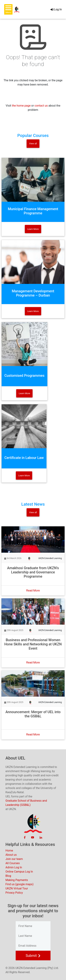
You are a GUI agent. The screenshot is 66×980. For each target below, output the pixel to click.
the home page (21, 106)
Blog (8, 876)
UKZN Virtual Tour (17, 888)
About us (11, 855)
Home (9, 851)
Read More (33, 591)
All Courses (13, 863)
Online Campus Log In (19, 872)
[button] (8, 9)
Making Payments (17, 880)
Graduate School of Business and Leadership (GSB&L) (26, 803)
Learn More (33, 229)
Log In (56, 9)
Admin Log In (14, 867)
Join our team (14, 859)
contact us (41, 106)
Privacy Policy (14, 893)
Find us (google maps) (19, 884)
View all (33, 144)
